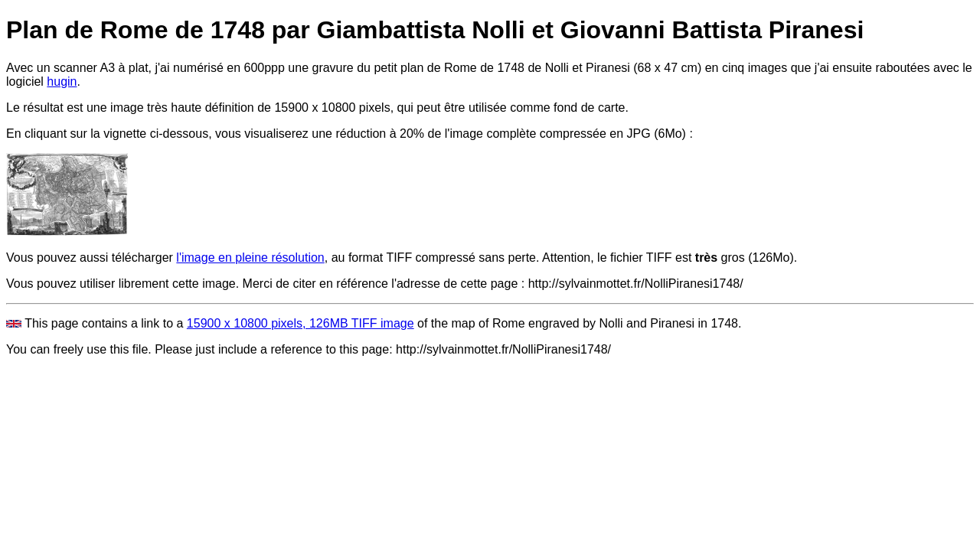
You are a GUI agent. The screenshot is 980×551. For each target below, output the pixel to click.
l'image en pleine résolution (250, 258)
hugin (62, 82)
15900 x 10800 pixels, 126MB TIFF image (301, 323)
